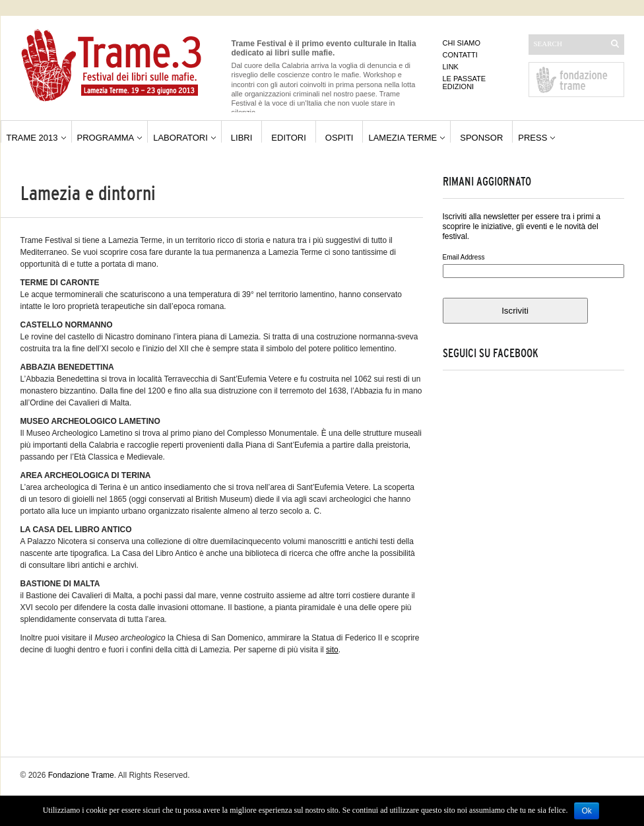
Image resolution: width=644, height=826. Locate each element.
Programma (106, 138)
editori (289, 138)
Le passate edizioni (465, 83)
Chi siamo (462, 43)
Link (451, 67)
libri (242, 138)
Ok (586, 811)
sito (332, 650)
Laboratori (180, 138)
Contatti (460, 55)
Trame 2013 (32, 138)
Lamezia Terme (402, 138)
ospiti (339, 138)
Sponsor (481, 138)
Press (532, 138)
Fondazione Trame (81, 775)
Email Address (464, 257)
